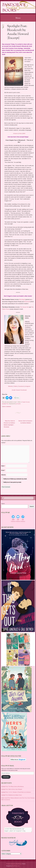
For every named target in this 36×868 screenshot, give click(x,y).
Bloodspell (22, 299)
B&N (24, 133)
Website (10, 386)
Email (3, 470)
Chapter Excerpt (26, 402)
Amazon (15, 133)
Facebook (21, 386)
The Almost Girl (24, 307)
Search (3, 504)
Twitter (15, 386)
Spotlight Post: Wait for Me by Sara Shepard (12, 789)
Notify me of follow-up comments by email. (15, 479)
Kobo (20, 133)
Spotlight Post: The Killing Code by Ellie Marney (13, 786)
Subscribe (6, 777)
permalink (18, 404)
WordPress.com (16, 866)
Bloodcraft (27, 302)
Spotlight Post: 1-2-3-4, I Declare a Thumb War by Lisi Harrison (16, 792)
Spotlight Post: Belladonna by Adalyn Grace (12, 795)
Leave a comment (6, 407)
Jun (3, 26)
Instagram (28, 386)
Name (3, 466)
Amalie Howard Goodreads (19, 390)
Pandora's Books (14, 8)
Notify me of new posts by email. (12, 482)
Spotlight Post (5, 404)
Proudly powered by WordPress (14, 864)
